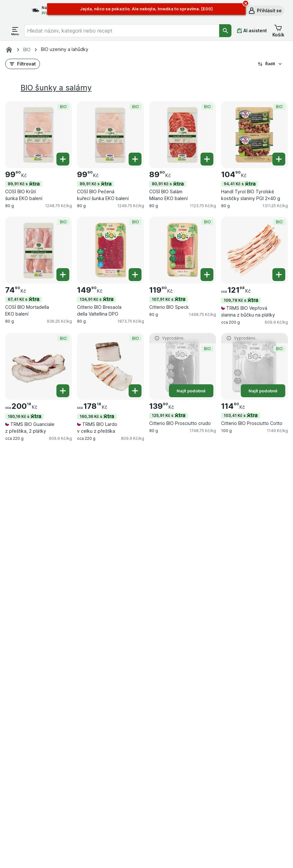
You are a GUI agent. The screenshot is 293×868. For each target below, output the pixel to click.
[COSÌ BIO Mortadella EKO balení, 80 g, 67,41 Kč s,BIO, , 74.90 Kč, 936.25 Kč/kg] (39, 250)
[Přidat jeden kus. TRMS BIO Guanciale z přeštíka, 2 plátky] (63, 391)
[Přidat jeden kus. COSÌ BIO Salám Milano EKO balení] (207, 159)
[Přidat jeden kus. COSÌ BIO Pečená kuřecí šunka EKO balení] (135, 159)
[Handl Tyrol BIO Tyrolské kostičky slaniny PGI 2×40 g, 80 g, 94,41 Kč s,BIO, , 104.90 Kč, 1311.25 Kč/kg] (254, 135)
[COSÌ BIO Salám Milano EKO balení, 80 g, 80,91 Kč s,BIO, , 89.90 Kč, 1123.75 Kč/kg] (183, 135)
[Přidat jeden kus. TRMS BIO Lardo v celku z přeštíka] (135, 391)
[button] (265, 11)
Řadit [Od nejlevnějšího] (270, 64)
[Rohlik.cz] (9, 50)
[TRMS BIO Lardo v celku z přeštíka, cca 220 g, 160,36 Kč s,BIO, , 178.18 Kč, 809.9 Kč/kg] (110, 366)
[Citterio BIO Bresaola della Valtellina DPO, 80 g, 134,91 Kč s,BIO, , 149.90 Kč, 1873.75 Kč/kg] (110, 250)
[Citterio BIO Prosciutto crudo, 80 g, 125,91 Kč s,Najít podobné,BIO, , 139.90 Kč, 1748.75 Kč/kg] (183, 366)
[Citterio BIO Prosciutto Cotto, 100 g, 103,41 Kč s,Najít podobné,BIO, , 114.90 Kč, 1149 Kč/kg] (254, 366)
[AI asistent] (252, 31)
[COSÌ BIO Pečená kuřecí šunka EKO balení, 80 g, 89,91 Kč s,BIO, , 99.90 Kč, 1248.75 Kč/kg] (110, 135)
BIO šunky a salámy (56, 88)
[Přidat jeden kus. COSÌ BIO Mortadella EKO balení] (63, 275)
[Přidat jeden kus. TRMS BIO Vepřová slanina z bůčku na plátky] (279, 275)
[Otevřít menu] (15, 31)
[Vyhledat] (225, 31)
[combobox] (122, 31)
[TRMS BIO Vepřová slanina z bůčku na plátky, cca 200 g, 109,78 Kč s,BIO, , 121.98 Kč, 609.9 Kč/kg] (254, 250)
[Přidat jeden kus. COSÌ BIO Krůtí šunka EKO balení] (63, 159)
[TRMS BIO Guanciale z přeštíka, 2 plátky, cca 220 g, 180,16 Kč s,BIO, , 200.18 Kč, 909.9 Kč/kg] (39, 366)
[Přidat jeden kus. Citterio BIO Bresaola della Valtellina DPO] (135, 275)
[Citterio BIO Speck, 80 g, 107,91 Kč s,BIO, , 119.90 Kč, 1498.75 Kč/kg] (183, 250)
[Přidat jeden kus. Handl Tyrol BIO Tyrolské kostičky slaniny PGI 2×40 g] (279, 159)
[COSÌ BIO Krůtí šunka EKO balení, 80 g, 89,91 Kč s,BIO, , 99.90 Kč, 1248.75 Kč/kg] (39, 135)
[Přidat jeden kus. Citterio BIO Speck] (207, 275)
